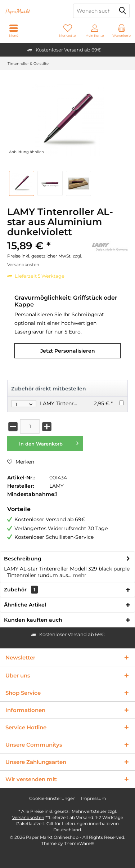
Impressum (94, 798)
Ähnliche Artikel (25, 605)
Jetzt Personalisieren (68, 351)
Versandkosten (28, 817)
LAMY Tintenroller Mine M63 (75, 403)
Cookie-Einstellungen (52, 798)
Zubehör (21, 590)
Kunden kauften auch (33, 620)
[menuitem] (121, 31)
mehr (79, 575)
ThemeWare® (79, 843)
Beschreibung (23, 559)
